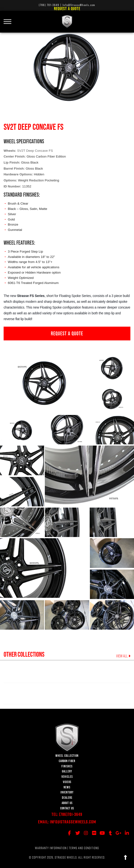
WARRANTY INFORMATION (51, 848)
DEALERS (67, 798)
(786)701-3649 (71, 814)
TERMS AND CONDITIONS (84, 848)
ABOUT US (67, 803)
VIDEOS (67, 782)
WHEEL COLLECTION (67, 756)
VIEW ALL (123, 656)
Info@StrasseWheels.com (73, 822)
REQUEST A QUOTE (67, 333)
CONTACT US (67, 808)
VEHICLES (67, 777)
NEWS (67, 787)
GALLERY (67, 771)
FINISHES (67, 766)
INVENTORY (67, 792)
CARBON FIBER (67, 761)
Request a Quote (67, 9)
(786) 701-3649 (49, 5)
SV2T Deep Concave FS (35, 151)
